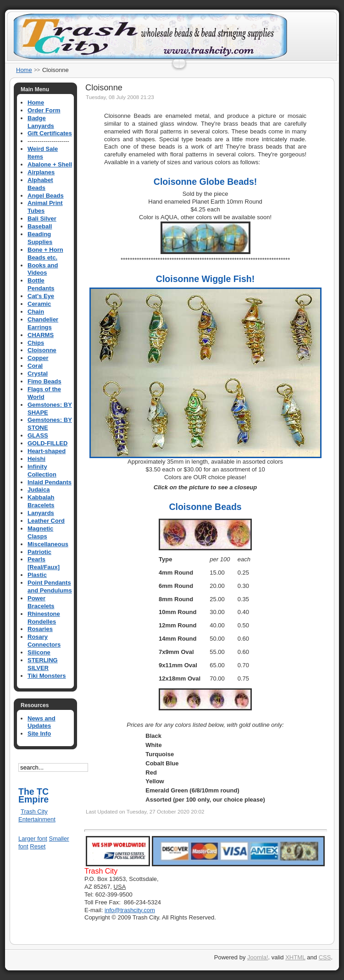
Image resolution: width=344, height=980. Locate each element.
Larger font (33, 839)
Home (24, 70)
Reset (38, 846)
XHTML (295, 957)
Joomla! (258, 957)
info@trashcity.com (130, 910)
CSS (325, 957)
